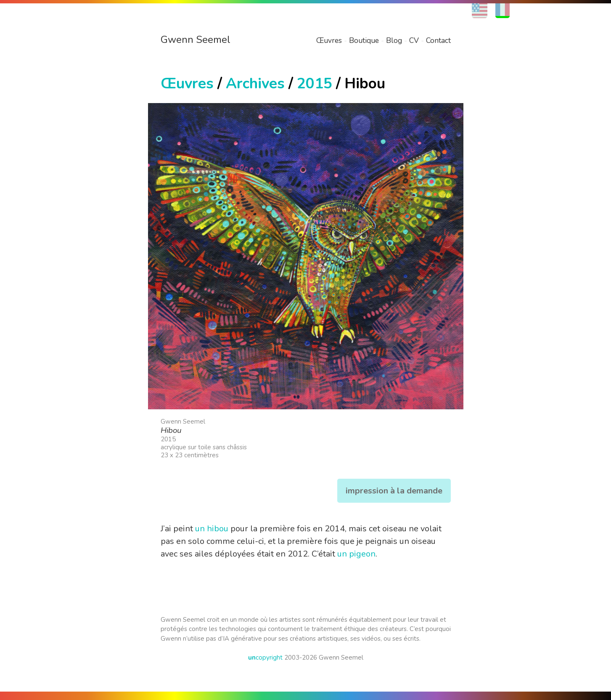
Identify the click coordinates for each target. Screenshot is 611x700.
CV (414, 40)
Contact (438, 40)
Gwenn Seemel (196, 40)
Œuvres (329, 40)
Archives (255, 84)
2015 (315, 84)
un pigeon (356, 554)
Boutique (364, 40)
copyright (265, 658)
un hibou (212, 529)
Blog (394, 40)
